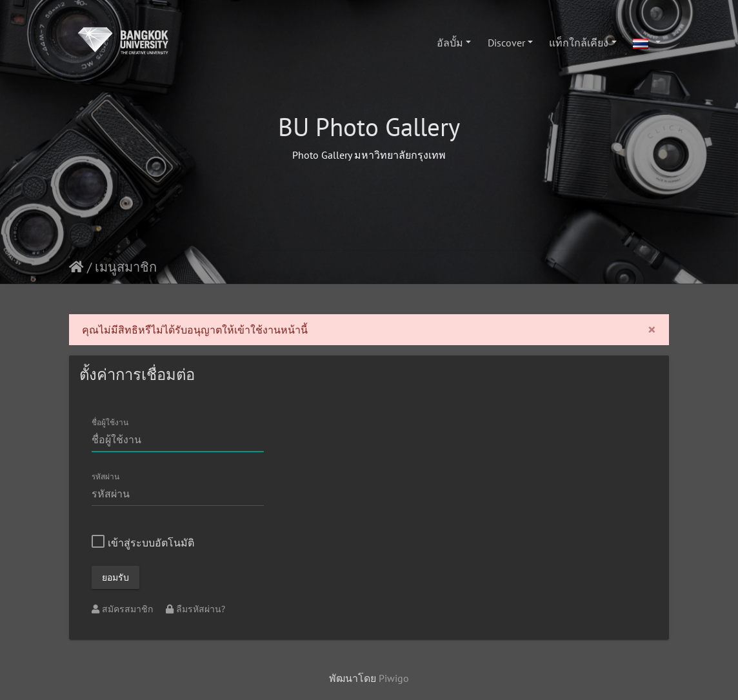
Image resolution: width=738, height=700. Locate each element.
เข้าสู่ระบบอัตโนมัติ (143, 543)
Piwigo (394, 678)
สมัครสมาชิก (124, 609)
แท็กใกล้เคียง (579, 43)
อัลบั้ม (450, 43)
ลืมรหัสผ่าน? (195, 609)
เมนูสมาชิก (126, 267)
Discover (506, 43)
